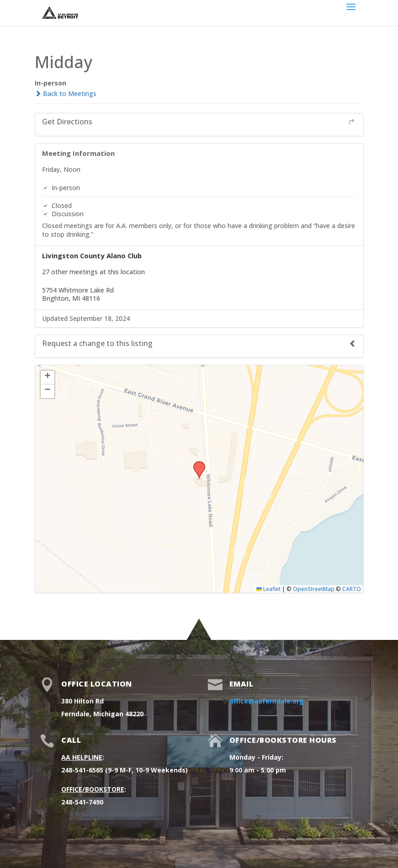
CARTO (352, 589)
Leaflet (268, 589)
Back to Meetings (66, 93)
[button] (196, 464)
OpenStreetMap (314, 589)
